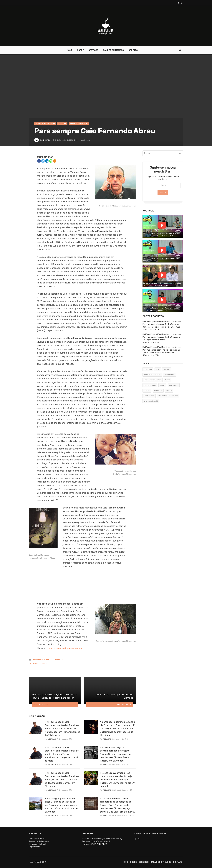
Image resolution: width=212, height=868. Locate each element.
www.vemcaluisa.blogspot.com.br (65, 648)
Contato (133, 50)
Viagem (147, 390)
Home (70, 50)
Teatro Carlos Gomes (152, 375)
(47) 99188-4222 (99, 844)
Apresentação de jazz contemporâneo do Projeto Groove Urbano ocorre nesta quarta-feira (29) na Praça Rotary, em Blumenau (115, 754)
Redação (47, 140)
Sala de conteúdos (113, 50)
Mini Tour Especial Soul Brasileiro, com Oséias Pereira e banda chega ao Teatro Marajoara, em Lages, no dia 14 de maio (62, 754)
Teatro (162, 385)
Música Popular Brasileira (168, 396)
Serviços (93, 50)
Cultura (166, 369)
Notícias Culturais (79, 124)
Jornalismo (174, 385)
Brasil (168, 380)
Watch (162, 225)
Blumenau (148, 369)
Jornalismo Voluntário (153, 380)
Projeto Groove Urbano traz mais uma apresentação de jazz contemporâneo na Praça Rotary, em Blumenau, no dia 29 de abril (117, 780)
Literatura (158, 390)
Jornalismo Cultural (45, 124)
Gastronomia (149, 396)
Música (169, 390)
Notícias (62, 124)
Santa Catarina (150, 385)
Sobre (80, 50)
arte (158, 369)
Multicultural (169, 375)
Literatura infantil (151, 401)
